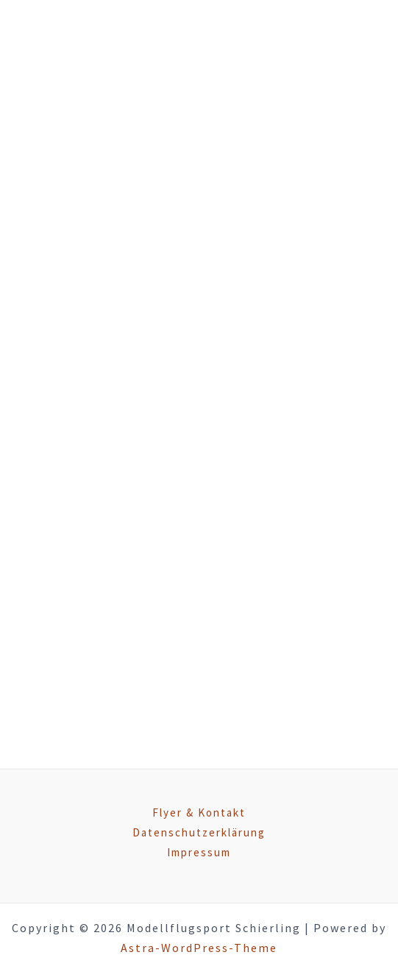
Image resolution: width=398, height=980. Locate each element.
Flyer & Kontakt (199, 812)
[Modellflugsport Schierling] (105, 53)
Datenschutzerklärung (199, 832)
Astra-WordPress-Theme (199, 948)
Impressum (199, 852)
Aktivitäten (156, 285)
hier (305, 496)
